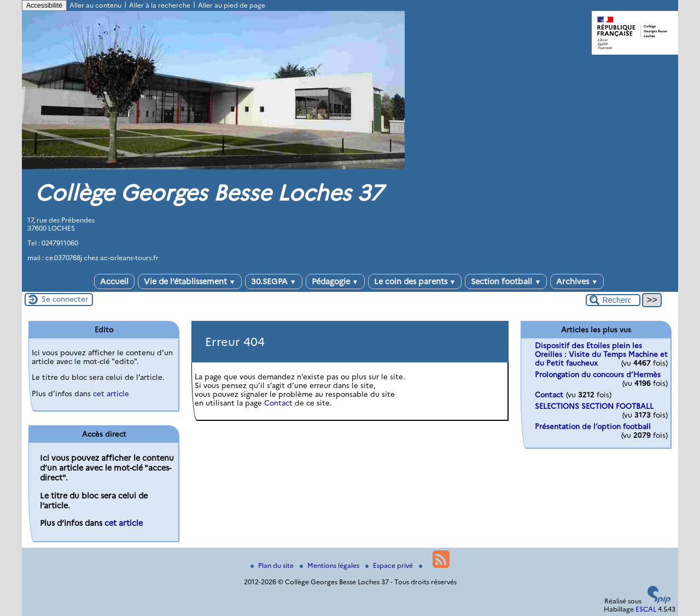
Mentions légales (330, 565)
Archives (577, 281)
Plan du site (273, 565)
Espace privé (390, 565)
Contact (278, 403)
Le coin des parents (415, 281)
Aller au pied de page (232, 5)
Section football (506, 281)
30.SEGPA (274, 281)
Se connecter (65, 299)
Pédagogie (335, 281)
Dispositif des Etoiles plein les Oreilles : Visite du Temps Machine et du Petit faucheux (601, 354)
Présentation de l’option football (593, 426)
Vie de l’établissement (190, 281)
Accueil (114, 281)
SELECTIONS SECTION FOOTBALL (594, 406)
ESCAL (646, 609)
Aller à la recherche (160, 5)
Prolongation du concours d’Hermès (598, 374)
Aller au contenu (95, 5)
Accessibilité (44, 5)
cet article (111, 394)
